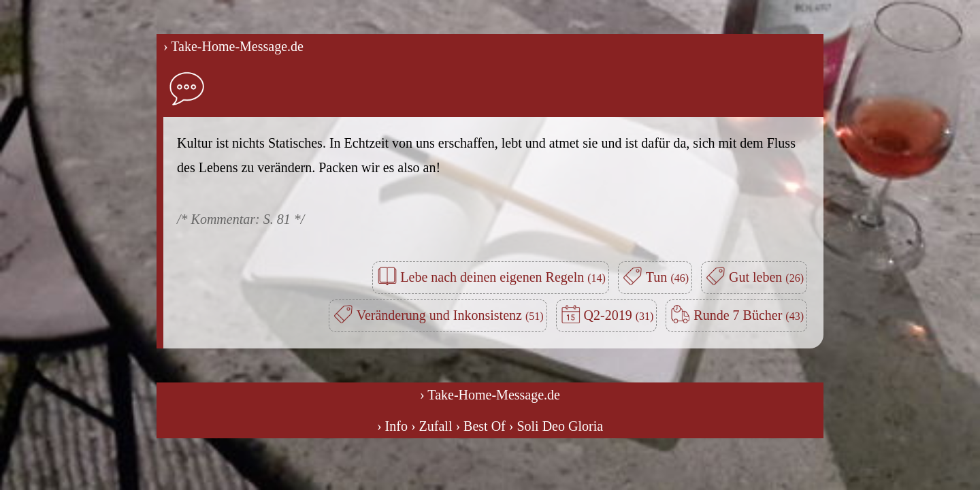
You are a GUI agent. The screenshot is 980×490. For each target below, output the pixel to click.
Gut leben (766, 277)
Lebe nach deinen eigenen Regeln (503, 277)
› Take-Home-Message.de (233, 46)
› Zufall (432, 426)
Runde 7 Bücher (749, 315)
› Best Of (480, 426)
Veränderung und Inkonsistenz (450, 315)
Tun (667, 277)
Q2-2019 (619, 315)
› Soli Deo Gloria (556, 426)
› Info (392, 426)
